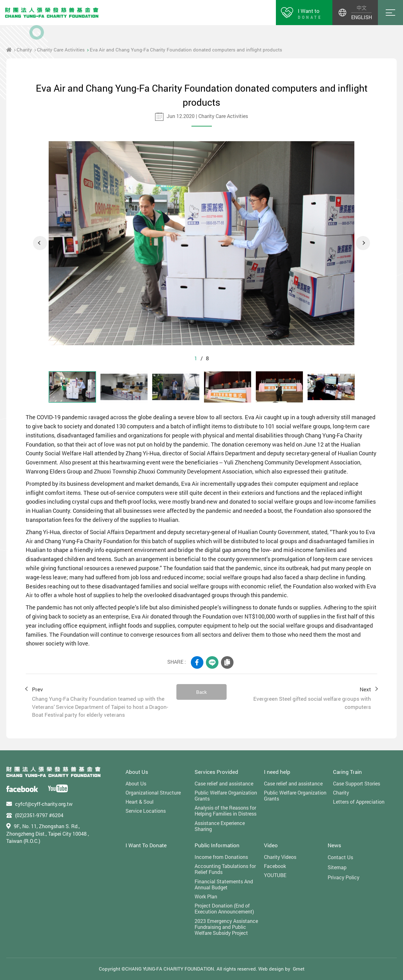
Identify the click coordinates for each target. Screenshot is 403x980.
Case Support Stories (357, 783)
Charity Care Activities (61, 50)
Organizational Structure (153, 793)
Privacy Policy (344, 877)
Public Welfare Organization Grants (226, 795)
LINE (212, 662)
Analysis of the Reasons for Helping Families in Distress (226, 811)
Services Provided (216, 772)
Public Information (217, 845)
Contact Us (340, 857)
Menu (390, 13)
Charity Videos (280, 857)
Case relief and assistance (224, 783)
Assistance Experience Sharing (220, 826)
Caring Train (347, 772)
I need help (277, 772)
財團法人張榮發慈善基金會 (52, 13)
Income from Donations (221, 857)
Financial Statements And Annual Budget (224, 884)
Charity (24, 50)
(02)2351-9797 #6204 (39, 815)
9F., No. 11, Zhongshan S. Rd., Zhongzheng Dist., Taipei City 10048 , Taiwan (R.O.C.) (48, 833)
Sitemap (337, 867)
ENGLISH (361, 17)
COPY (227, 662)
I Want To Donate (146, 845)
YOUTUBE (275, 875)
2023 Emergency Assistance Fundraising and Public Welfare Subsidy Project (226, 927)
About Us (137, 772)
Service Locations (146, 811)
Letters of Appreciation (359, 802)
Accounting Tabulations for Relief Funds (225, 869)
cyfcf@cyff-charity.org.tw (44, 804)
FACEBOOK (197, 662)
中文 (362, 8)
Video (271, 845)
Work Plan (206, 896)
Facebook (275, 866)
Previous (40, 243)
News (334, 845)
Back (201, 692)
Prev (98, 702)
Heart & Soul (140, 802)
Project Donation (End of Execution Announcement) (224, 908)
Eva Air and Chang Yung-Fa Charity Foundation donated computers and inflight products (186, 50)
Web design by (274, 969)
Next (363, 243)
